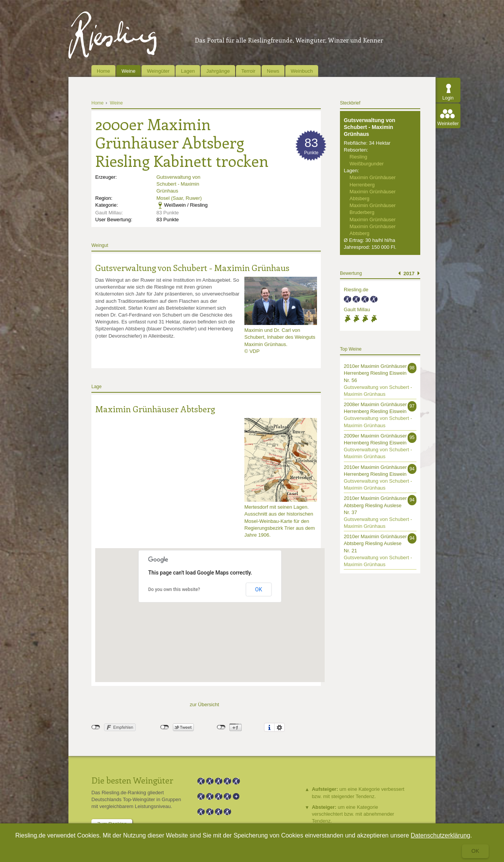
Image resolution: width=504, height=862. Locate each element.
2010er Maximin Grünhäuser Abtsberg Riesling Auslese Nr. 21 (375, 543)
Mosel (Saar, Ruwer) (179, 198)
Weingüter (158, 71)
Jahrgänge (218, 71)
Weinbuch (302, 71)
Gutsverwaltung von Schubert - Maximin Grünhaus (178, 184)
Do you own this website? (174, 589)
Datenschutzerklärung (441, 835)
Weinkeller (448, 124)
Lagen (188, 71)
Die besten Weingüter (132, 780)
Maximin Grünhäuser (373, 220)
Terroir (248, 71)
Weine (129, 71)
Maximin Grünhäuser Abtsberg (155, 409)
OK (259, 589)
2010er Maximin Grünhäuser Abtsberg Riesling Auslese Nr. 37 (375, 505)
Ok (475, 851)
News (273, 71)
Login (448, 98)
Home (103, 71)
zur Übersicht (204, 704)
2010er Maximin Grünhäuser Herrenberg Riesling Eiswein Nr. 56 (375, 373)
